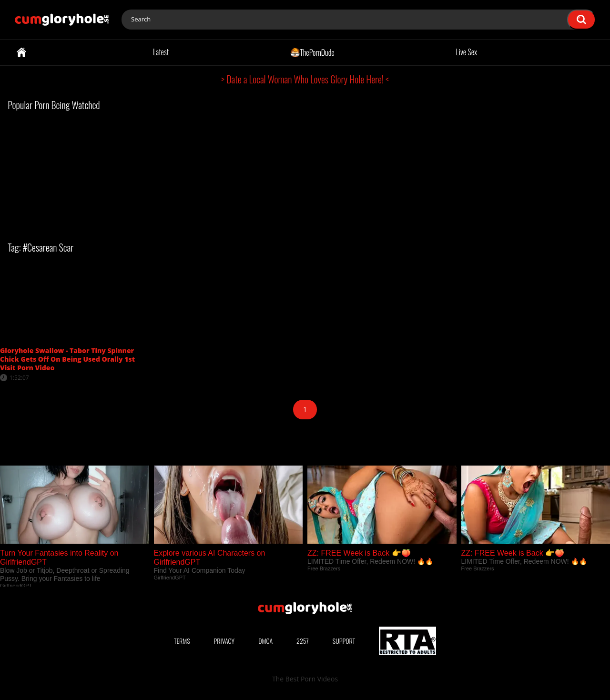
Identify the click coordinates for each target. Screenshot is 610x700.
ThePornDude (312, 52)
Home (21, 52)
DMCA (265, 641)
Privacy (224, 641)
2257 (303, 641)
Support (344, 641)
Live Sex (467, 52)
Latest (161, 52)
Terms (182, 641)
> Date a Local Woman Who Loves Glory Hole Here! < (305, 79)
